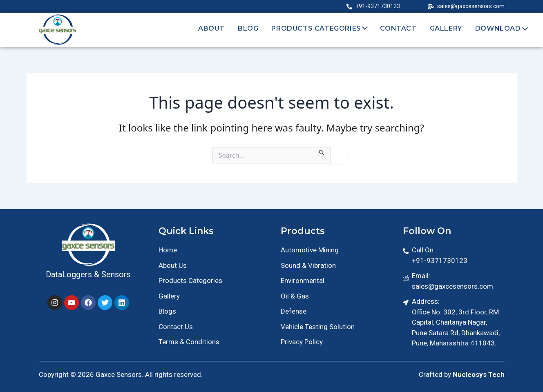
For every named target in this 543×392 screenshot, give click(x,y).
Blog (248, 28)
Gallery (446, 28)
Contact (398, 28)
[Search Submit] (322, 151)
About (211, 28)
